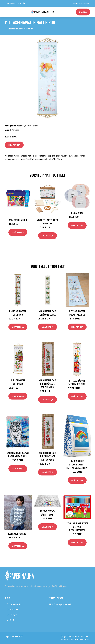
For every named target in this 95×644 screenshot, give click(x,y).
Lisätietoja (14, 145)
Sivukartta (84, 639)
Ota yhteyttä (74, 636)
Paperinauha (16, 604)
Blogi (12, 620)
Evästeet (85, 636)
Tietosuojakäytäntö (69, 639)
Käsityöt (21, 126)
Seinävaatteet (32, 126)
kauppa (83, 12)
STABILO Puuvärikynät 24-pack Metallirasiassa (77, 527)
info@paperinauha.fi (81, 3)
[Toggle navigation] (8, 12)
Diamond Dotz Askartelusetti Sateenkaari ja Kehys (77, 464)
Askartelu (14, 609)
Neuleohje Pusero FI (18, 534)
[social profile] (24, 3)
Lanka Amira (77, 213)
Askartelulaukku (18, 220)
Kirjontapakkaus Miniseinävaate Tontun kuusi (47, 384)
